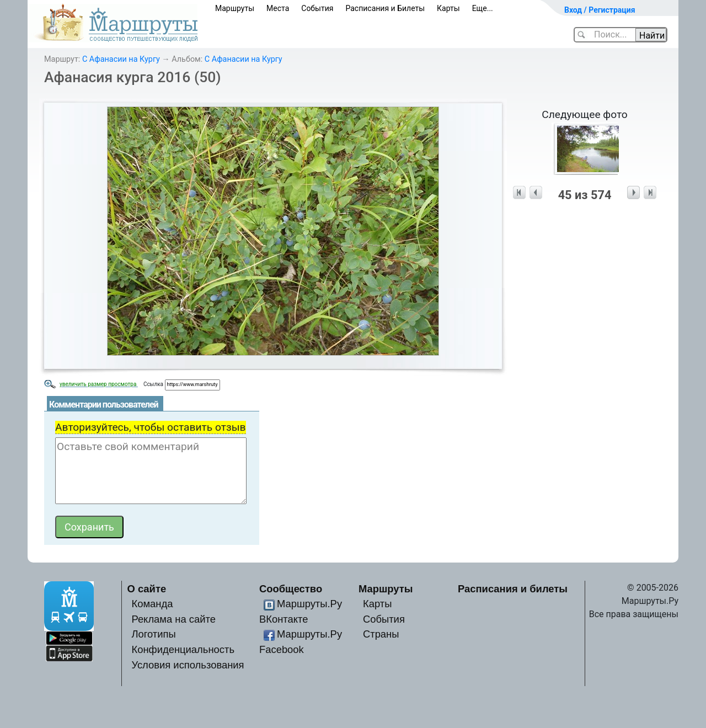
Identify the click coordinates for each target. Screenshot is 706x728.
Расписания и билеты (513, 589)
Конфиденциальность (183, 649)
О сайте (147, 589)
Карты (448, 8)
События (317, 8)
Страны (381, 634)
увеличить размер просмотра (99, 384)
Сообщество (291, 589)
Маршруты (235, 8)
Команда (152, 604)
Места (278, 8)
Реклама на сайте (173, 619)
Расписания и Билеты (385, 8)
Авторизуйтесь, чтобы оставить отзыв (151, 427)
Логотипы (153, 634)
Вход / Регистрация (600, 10)
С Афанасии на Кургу (121, 59)
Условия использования (188, 665)
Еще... (483, 8)
